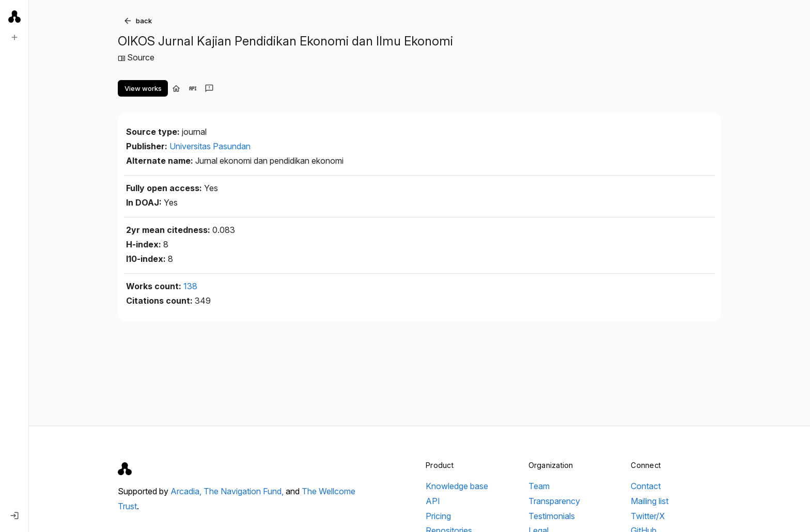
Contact (646, 486)
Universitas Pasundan (210, 146)
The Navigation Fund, (245, 491)
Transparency (554, 501)
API (433, 501)
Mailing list (650, 501)
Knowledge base (457, 486)
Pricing (438, 516)
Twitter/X (648, 516)
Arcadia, (187, 491)
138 (190, 286)
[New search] (14, 37)
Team (539, 486)
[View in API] (193, 88)
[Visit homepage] (176, 88)
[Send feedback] (209, 88)
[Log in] (14, 515)
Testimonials (552, 516)
